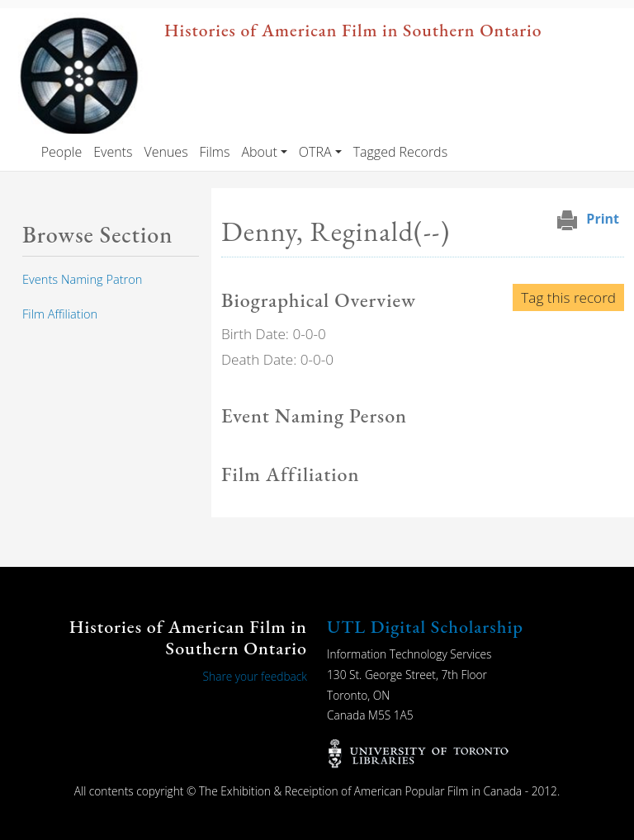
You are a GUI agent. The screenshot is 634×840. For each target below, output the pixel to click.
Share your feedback (255, 676)
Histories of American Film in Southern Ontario (353, 30)
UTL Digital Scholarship (425, 627)
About (259, 152)
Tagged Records (400, 152)
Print (603, 219)
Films (215, 152)
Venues (166, 152)
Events (113, 152)
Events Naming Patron (82, 279)
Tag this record (568, 297)
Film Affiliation (60, 314)
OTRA (315, 152)
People (62, 152)
